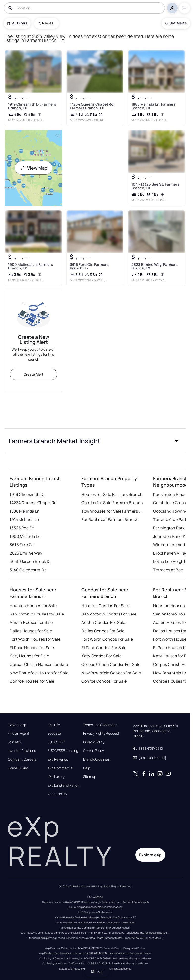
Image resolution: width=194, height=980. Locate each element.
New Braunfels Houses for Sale (39, 673)
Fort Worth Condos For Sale (107, 639)
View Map (34, 168)
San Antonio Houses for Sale (37, 614)
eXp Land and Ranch (63, 785)
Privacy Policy (94, 742)
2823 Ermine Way (26, 553)
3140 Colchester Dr (28, 570)
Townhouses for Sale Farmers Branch (112, 511)
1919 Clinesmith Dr (27, 494)
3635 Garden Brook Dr (30, 561)
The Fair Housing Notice (153, 933)
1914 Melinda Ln (24, 519)
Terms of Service (133, 902)
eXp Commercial (60, 768)
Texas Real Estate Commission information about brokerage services (95, 922)
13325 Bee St (22, 528)
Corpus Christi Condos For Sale (111, 664)
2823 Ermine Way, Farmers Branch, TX (155, 266)
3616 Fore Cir (22, 545)
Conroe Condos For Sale (104, 681)
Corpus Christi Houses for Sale (39, 664)
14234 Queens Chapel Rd (33, 503)
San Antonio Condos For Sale (109, 614)
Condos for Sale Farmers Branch (112, 503)
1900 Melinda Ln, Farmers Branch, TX (31, 266)
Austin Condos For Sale (103, 622)
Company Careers (22, 759)
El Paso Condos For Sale (104, 648)
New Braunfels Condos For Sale (111, 673)
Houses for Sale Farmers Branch (112, 494)
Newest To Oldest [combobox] (49, 23)
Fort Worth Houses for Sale (35, 639)
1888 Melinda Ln (25, 511)
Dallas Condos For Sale (103, 631)
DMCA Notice (95, 897)
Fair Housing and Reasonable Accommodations (95, 907)
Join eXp (14, 742)
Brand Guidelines (96, 759)
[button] (95, 441)
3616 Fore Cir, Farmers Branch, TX (89, 266)
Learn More (154, 938)
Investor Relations (22, 751)
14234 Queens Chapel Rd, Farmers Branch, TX (92, 106)
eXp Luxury (56, 777)
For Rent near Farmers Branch (110, 519)
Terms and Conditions (100, 725)
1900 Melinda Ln (25, 536)
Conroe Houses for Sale (32, 681)
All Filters (17, 23)
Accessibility (57, 794)
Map (97, 971)
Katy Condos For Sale (101, 656)
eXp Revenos (58, 759)
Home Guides (18, 768)
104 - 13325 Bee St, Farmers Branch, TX (155, 186)
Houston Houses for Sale (33, 606)
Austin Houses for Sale (31, 622)
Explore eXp (17, 725)
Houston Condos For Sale (105, 606)
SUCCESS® (56, 742)
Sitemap (90, 777)
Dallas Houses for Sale (31, 631)
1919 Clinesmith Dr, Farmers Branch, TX (32, 106)
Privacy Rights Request (101, 733)
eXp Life (54, 725)
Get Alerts (176, 23)
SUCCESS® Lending (63, 751)
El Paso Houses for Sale (32, 648)
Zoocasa (54, 733)
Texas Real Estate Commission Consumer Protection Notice (95, 928)
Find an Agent (19, 733)
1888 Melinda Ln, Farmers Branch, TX (154, 106)
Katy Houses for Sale (29, 656)
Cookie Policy (94, 751)
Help (87, 768)
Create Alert (34, 374)
